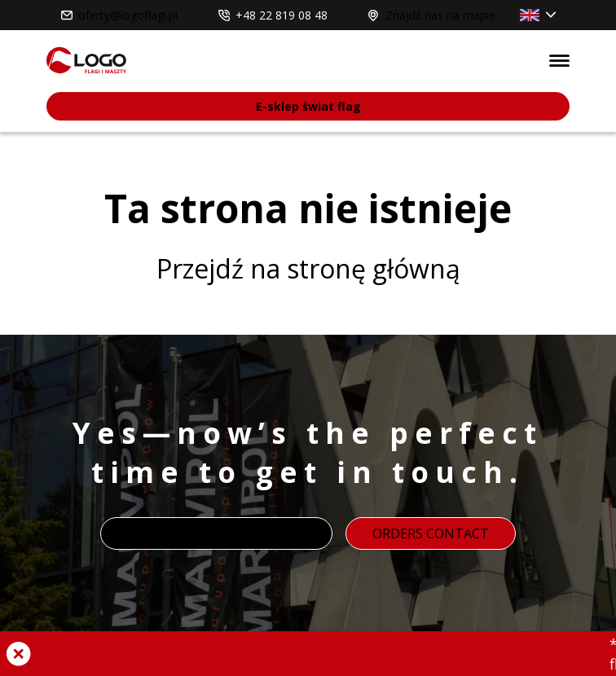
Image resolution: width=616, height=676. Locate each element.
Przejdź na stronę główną (308, 268)
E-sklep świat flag (308, 106)
